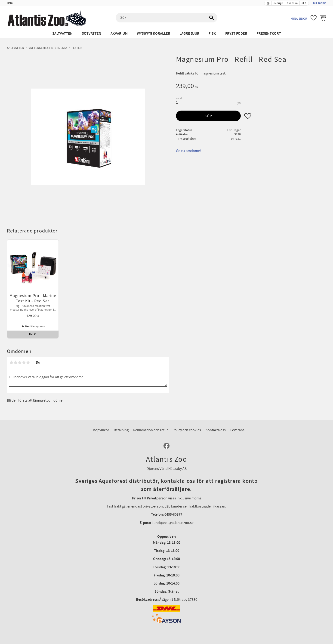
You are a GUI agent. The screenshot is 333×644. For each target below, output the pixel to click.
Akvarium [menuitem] (119, 34)
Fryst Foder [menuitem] (236, 34)
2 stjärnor (15, 360)
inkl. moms (319, 3)
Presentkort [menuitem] (269, 34)
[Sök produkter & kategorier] (166, 18)
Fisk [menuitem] (212, 34)
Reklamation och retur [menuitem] (151, 427)
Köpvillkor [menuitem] (101, 427)
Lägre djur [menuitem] (189, 34)
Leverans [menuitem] (237, 427)
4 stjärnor (24, 360)
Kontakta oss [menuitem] (216, 427)
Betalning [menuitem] (121, 427)
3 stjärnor (20, 360)
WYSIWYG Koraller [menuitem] (154, 34)
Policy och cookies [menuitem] (187, 427)
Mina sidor (299, 19)
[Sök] (212, 18)
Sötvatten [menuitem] (92, 34)
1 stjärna (11, 360)
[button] (314, 18)
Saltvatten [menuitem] (62, 34)
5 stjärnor (28, 360)
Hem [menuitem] (10, 3)
